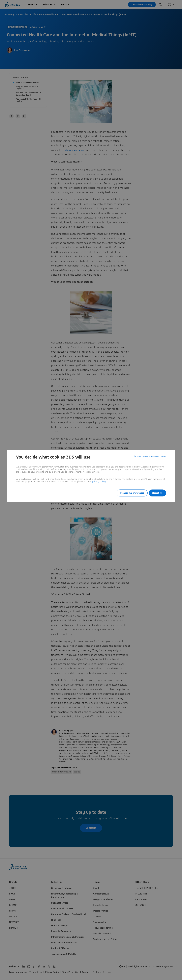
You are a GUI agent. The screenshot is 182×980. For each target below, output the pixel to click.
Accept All (157, 493)
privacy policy (99, 482)
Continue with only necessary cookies (148, 457)
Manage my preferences (129, 493)
